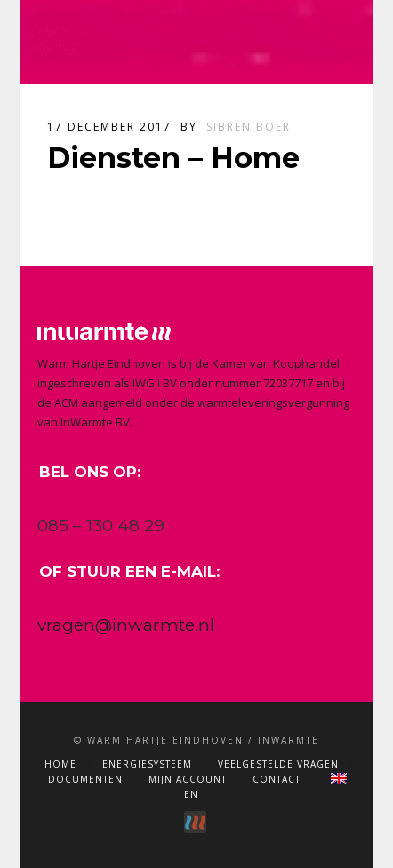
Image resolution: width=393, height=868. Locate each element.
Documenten (85, 779)
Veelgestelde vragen (278, 764)
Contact (277, 779)
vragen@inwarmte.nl (126, 625)
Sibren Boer (249, 127)
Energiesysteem (147, 764)
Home (60, 764)
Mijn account (188, 779)
